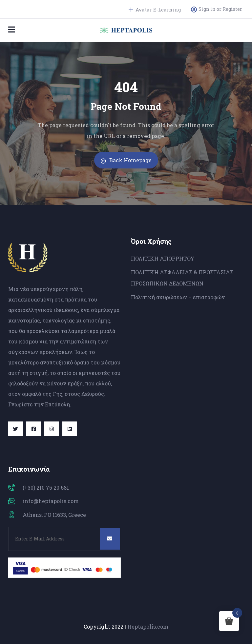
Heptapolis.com (148, 626)
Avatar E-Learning (155, 10)
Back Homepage (126, 160)
